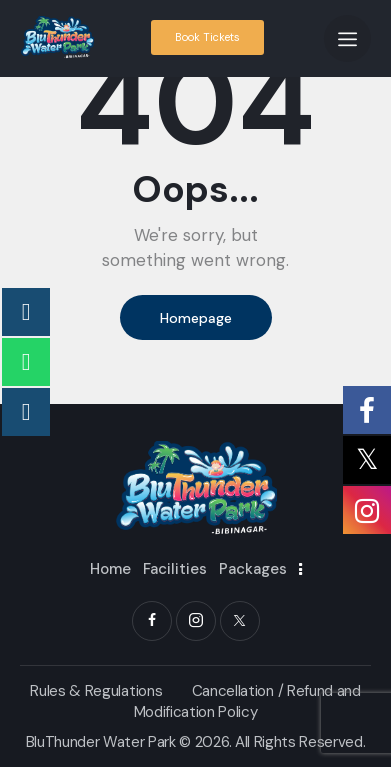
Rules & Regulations (96, 691)
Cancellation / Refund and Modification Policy (247, 701)
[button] (347, 38)
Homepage (196, 318)
